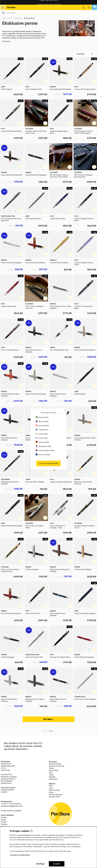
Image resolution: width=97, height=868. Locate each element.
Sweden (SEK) (42, 417)
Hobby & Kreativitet (57, 766)
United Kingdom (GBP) (45, 450)
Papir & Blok (54, 770)
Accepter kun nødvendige (20, 855)
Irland (3, 826)
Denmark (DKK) (42, 426)
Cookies (4, 792)
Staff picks (53, 779)
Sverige (4, 817)
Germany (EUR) (42, 442)
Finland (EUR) (42, 430)
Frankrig (4, 824)
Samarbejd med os (8, 779)
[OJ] (48, 13)
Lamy (51, 788)
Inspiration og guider (9, 777)
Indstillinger (40, 864)
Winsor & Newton (56, 795)
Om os (3, 768)
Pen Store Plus (6, 775)
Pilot (51, 786)
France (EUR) (42, 438)
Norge (3, 820)
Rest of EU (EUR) (43, 455)
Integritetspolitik (7, 790)
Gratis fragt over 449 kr (48, 2)
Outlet (52, 775)
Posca (51, 792)
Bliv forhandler (6, 781)
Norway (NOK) (42, 421)
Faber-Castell (54, 790)
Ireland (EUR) (42, 434)
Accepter (57, 864)
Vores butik (5, 770)
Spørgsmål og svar (8, 766)
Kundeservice (6, 764)
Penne (10, 18)
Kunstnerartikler (55, 764)
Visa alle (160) (54, 797)
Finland (4, 822)
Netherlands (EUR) (43, 446)
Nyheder (52, 777)
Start (4, 18)
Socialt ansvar (6, 783)
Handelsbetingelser (8, 788)
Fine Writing (18, 18)
